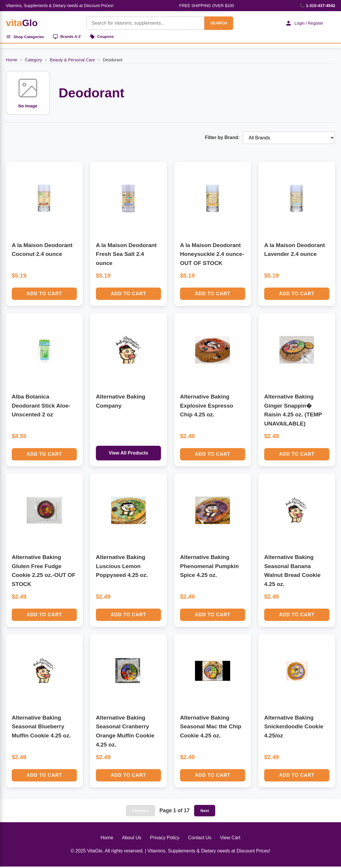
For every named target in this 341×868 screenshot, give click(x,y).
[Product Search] (142, 23)
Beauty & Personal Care (72, 61)
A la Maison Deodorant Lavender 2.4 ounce (295, 251)
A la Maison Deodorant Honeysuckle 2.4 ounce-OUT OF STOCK (212, 256)
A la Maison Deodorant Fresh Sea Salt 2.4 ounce (126, 256)
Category (33, 61)
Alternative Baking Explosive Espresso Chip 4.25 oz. (207, 407)
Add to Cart (44, 295)
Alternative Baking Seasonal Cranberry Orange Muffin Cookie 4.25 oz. (125, 733)
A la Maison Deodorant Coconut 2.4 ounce (42, 251)
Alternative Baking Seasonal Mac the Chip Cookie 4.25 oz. (211, 728)
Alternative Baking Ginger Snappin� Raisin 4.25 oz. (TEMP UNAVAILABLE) (293, 412)
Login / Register (301, 23)
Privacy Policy (165, 839)
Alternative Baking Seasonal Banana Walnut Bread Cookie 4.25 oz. (292, 572)
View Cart (230, 839)
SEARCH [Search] (215, 23)
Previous (140, 812)
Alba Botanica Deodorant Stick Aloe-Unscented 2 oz (41, 407)
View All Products (128, 454)
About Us (132, 839)
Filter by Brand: (222, 139)
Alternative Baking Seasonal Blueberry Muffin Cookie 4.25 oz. (41, 728)
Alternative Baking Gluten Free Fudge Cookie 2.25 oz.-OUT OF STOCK (44, 572)
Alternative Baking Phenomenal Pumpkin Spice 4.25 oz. (209, 568)
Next (205, 812)
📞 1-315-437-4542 (317, 6)
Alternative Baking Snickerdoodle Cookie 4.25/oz (294, 728)
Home (11, 61)
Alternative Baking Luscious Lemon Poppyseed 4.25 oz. (122, 568)
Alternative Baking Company (121, 403)
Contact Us (200, 839)
